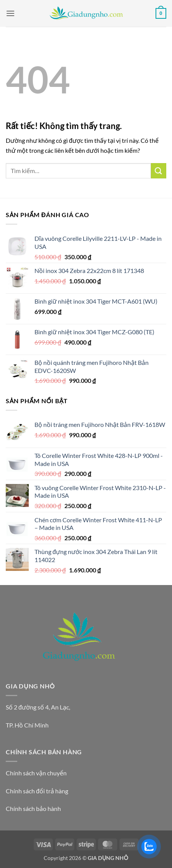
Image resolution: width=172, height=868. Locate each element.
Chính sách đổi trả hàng (37, 791)
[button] (10, 13)
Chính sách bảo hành (33, 808)
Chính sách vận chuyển (36, 773)
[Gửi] (159, 171)
